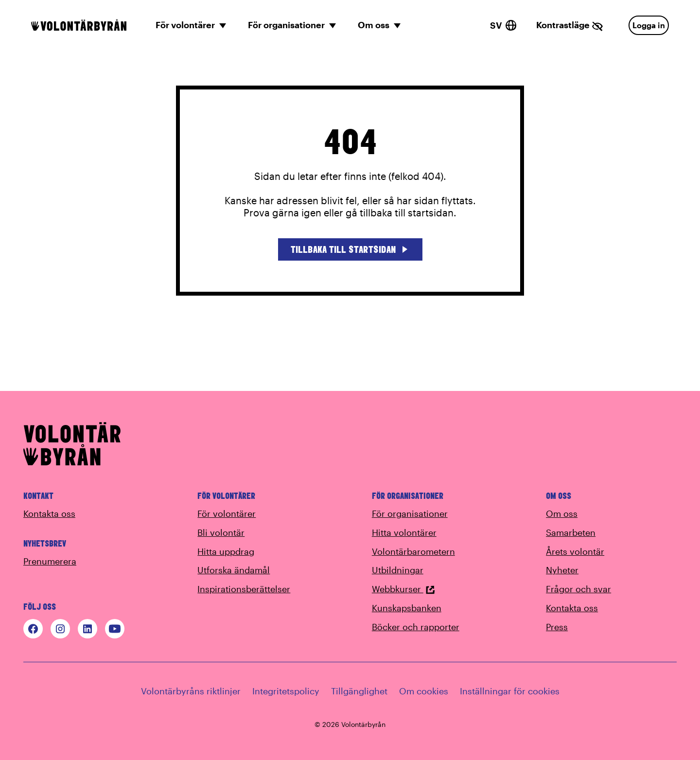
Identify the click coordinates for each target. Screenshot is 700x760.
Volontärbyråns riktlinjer (191, 691)
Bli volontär (221, 532)
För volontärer (227, 513)
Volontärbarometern (413, 551)
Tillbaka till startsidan (350, 249)
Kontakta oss (49, 513)
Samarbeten (571, 532)
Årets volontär (575, 551)
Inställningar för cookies (510, 691)
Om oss (562, 513)
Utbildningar (398, 570)
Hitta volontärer (404, 532)
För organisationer (410, 513)
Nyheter (562, 570)
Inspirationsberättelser (244, 589)
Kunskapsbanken (407, 608)
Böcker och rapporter (416, 627)
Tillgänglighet (359, 691)
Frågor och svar (578, 589)
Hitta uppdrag (226, 551)
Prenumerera (50, 561)
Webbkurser (403, 589)
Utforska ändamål (234, 570)
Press (557, 627)
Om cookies (424, 691)
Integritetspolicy (286, 691)
